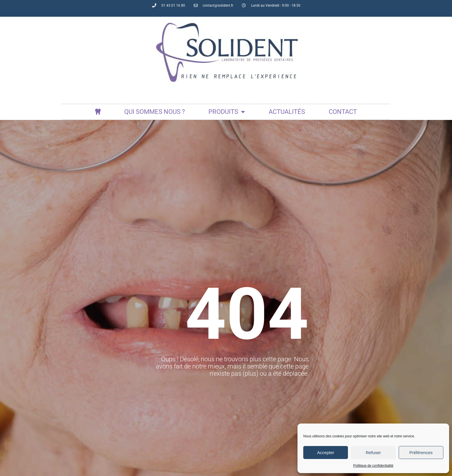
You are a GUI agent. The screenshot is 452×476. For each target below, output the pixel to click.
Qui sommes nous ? (155, 112)
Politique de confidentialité (373, 466)
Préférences (421, 453)
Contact (343, 112)
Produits (227, 112)
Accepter (326, 453)
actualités (287, 112)
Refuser (373, 453)
